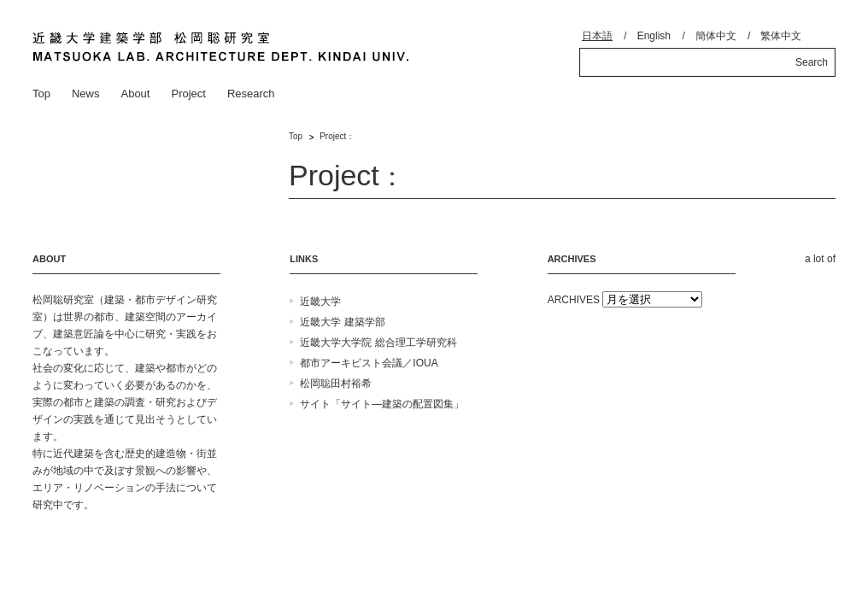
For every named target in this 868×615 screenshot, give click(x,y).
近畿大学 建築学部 (342, 322)
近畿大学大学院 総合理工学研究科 (378, 343)
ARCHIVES (574, 300)
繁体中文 (781, 36)
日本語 (597, 36)
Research (251, 94)
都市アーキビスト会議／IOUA (369, 363)
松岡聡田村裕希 (336, 384)
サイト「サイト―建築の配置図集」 (382, 404)
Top (41, 94)
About (135, 94)
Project (188, 94)
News (86, 94)
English (654, 36)
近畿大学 (320, 302)
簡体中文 (716, 36)
